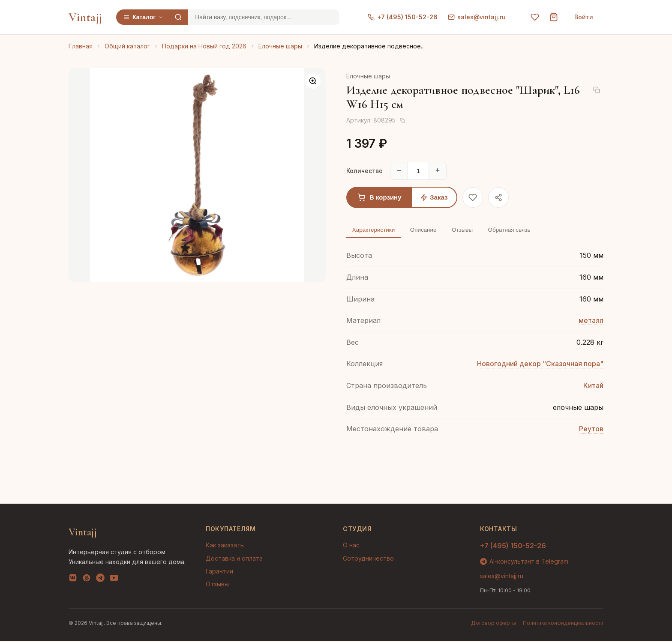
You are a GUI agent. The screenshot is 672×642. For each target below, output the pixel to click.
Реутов (591, 430)
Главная (81, 46)
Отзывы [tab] (470, 230)
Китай (593, 387)
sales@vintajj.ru (477, 17)
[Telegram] (100, 581)
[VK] (73, 581)
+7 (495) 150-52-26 (403, 17)
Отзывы (217, 586)
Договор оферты (493, 624)
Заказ (434, 197)
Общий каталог (127, 46)
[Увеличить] (313, 81)
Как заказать (225, 547)
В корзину (379, 197)
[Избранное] (535, 17)
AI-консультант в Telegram (524, 563)
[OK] (87, 581)
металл (591, 322)
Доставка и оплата (234, 560)
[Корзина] (554, 17)
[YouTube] (114, 581)
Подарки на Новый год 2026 (204, 46)
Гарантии (219, 572)
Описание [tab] (429, 230)
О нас (351, 547)
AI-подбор (634, 623)
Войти (584, 17)
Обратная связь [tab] (521, 230)
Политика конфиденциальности (563, 624)
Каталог (143, 17)
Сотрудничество (368, 560)
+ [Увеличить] (438, 170)
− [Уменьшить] (399, 170)
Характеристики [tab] (375, 230)
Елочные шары (280, 46)
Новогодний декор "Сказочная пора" (540, 365)
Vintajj (85, 17)
